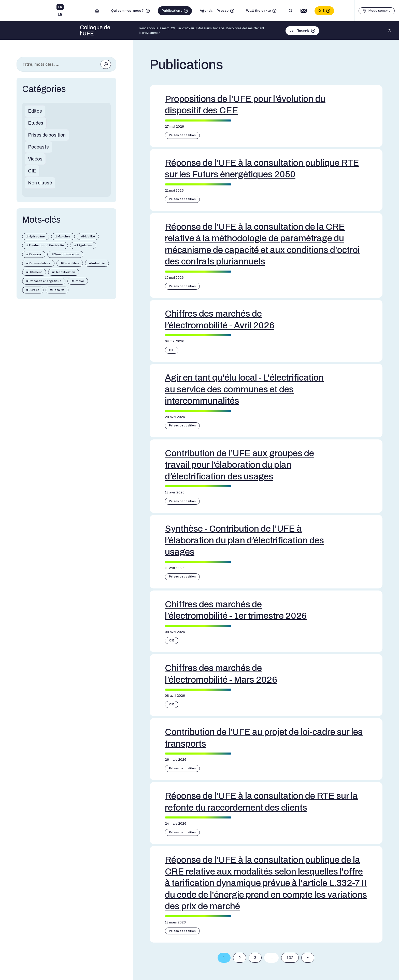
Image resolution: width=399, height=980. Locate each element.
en (60, 14)
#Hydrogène (35, 237)
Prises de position (47, 135)
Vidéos (35, 159)
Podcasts (38, 147)
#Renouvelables (38, 263)
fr (60, 7)
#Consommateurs (65, 254)
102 (290, 958)
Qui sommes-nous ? (127, 11)
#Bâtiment (34, 272)
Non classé (40, 183)
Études (36, 123)
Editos (35, 111)
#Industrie (97, 263)
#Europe (33, 290)
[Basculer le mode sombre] (377, 11)
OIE (321, 11)
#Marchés (63, 237)
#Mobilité (88, 237)
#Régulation (83, 245)
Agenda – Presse (214, 11)
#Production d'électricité (45, 245)
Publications (172, 11)
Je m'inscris (299, 31)
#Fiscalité (57, 290)
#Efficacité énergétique (44, 281)
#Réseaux (34, 254)
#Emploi (78, 281)
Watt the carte (258, 11)
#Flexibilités (70, 263)
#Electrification (64, 272)
